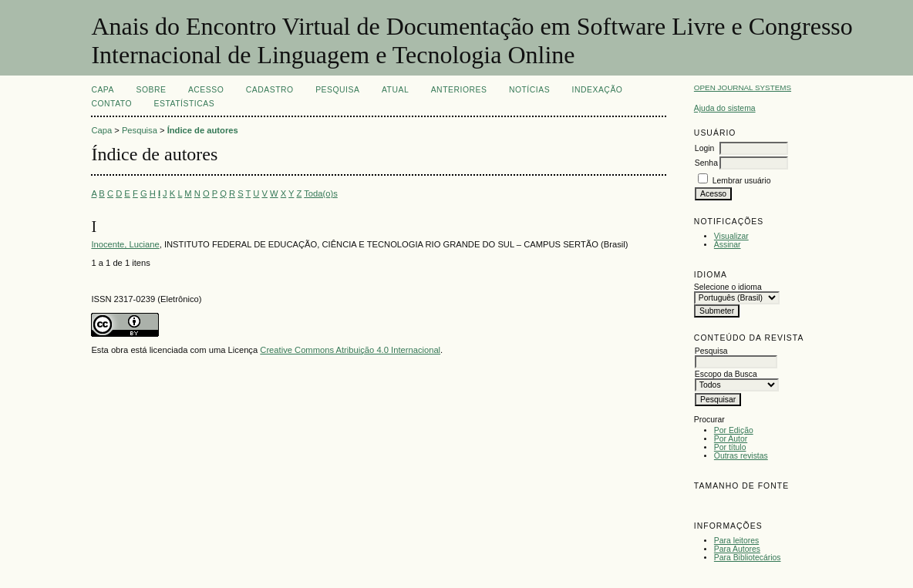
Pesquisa (337, 90)
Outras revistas (741, 456)
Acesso (206, 90)
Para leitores (736, 541)
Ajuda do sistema (725, 108)
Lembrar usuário (742, 181)
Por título (730, 447)
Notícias (529, 90)
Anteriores (459, 90)
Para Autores (737, 549)
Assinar (728, 245)
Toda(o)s (321, 193)
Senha (706, 163)
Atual (395, 90)
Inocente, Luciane (125, 244)
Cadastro (270, 90)
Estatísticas (185, 104)
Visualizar (731, 236)
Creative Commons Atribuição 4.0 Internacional (350, 350)
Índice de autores (203, 130)
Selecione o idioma (728, 287)
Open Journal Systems (743, 87)
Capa (103, 90)
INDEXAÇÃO (598, 90)
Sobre (151, 90)
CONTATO (111, 104)
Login (704, 148)
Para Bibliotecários (748, 558)
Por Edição (734, 430)
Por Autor (731, 439)
